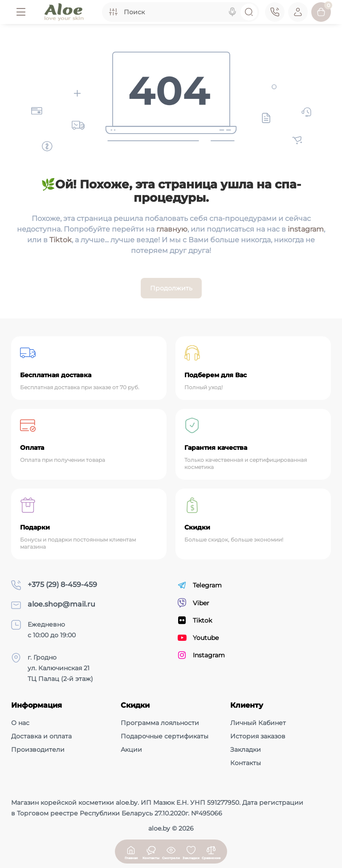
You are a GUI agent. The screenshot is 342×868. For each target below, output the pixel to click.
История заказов (258, 736)
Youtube (198, 638)
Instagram (201, 655)
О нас (20, 723)
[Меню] (21, 12)
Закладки (246, 750)
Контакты (246, 763)
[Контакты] (275, 12)
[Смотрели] (151, 852)
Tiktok (61, 240)
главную (172, 229)
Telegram (200, 585)
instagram (306, 229)
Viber (193, 603)
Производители (38, 750)
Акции (131, 750)
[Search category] (113, 12)
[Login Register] (298, 12)
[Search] (232, 12)
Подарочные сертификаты (165, 736)
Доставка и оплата (41, 736)
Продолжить (171, 288)
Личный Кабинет (258, 723)
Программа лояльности (160, 723)
